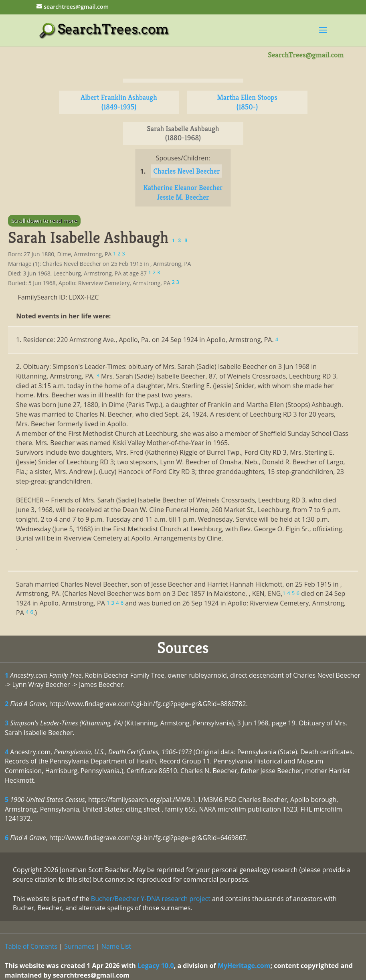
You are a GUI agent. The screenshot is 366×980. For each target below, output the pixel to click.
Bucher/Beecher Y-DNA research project (151, 899)
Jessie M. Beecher (183, 197)
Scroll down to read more (44, 221)
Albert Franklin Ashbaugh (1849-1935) (119, 102)
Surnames (79, 946)
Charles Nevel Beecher (186, 171)
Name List (116, 946)
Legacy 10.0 (156, 966)
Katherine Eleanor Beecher (183, 187)
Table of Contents (31, 946)
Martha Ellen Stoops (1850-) (247, 102)
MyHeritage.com (244, 966)
